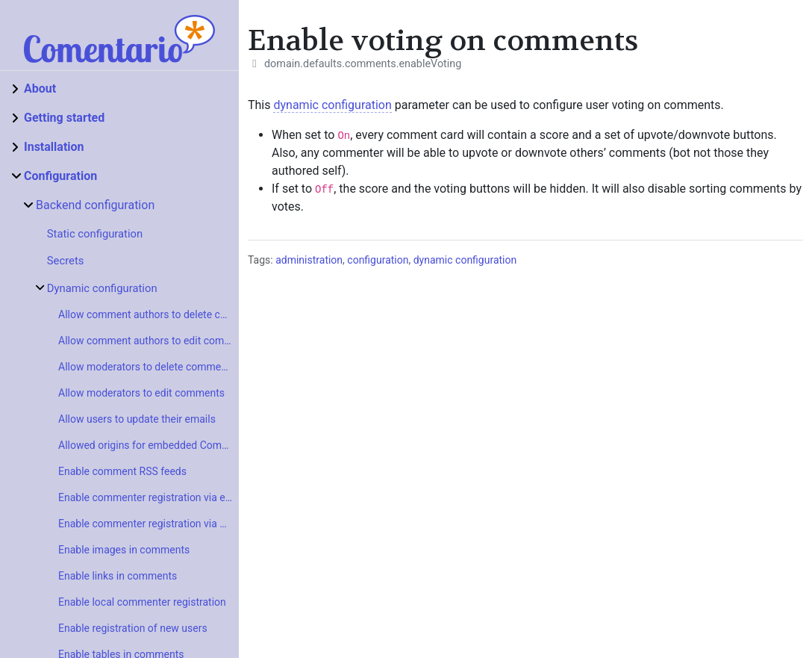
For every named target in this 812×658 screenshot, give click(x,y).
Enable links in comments (118, 576)
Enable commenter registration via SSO (149, 524)
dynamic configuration (332, 105)
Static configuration (95, 234)
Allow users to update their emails (137, 419)
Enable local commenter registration (142, 602)
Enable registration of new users (133, 628)
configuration (378, 260)
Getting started (64, 118)
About (40, 89)
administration (309, 260)
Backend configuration (95, 205)
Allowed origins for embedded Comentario (149, 445)
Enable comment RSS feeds (122, 471)
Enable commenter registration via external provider (149, 497)
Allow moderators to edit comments (141, 393)
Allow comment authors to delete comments (149, 314)
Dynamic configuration (102, 288)
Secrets (66, 261)
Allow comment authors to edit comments (149, 341)
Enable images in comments (124, 550)
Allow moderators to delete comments (147, 367)
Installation (54, 147)
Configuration (60, 176)
